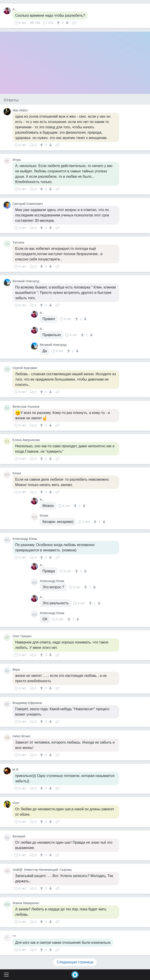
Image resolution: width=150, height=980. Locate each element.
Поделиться (74, 22)
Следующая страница (75, 962)
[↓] (67, 23)
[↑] (59, 23)
